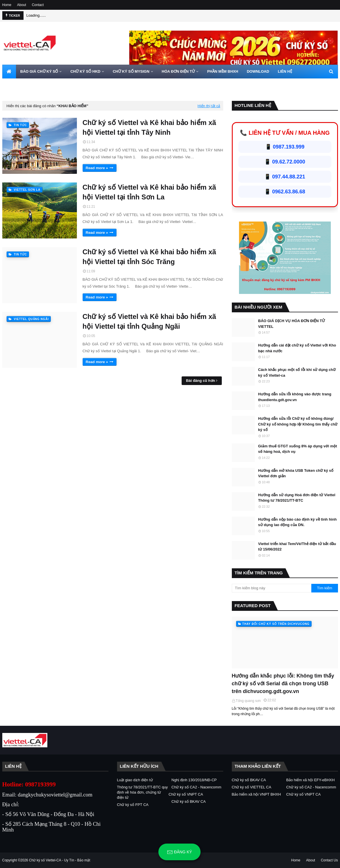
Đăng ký (179, 852)
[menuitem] (9, 72)
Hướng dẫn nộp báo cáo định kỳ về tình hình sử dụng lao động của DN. (298, 522)
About (22, 5)
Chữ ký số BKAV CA (189, 801)
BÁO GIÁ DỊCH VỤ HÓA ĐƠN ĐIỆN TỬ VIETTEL (292, 324)
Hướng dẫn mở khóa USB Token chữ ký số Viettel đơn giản (296, 473)
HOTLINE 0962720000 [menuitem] (26, 85)
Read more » (97, 168)
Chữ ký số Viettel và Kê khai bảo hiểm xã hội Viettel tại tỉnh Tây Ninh (149, 127)
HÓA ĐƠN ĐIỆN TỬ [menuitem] (178, 71)
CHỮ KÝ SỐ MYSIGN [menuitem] (131, 71)
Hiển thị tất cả (209, 106)
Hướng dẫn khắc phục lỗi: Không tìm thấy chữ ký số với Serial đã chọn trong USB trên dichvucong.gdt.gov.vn (283, 684)
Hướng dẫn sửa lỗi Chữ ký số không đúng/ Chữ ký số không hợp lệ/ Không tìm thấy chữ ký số (298, 424)
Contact (38, 5)
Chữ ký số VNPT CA (186, 794)
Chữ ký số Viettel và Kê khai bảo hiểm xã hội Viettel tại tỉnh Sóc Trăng (149, 257)
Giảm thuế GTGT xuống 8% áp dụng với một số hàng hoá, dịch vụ (298, 449)
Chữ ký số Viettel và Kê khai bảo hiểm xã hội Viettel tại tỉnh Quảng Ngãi (149, 321)
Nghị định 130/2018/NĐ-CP (194, 780)
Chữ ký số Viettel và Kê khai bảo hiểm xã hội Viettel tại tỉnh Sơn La (149, 192)
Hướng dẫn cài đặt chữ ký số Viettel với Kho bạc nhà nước (297, 348)
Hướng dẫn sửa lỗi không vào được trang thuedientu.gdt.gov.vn (295, 397)
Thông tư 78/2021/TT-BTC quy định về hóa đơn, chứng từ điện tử (142, 792)
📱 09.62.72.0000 (285, 162)
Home (7, 5)
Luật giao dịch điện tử (135, 780)
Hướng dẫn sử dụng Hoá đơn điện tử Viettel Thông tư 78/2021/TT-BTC (297, 498)
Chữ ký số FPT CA (133, 805)
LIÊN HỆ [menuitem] (285, 71)
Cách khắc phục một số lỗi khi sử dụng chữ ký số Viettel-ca (297, 373)
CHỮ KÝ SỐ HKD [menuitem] (85, 71)
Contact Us (329, 860)
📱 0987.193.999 (285, 147)
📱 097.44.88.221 (285, 177)
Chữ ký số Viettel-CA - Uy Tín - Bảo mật (60, 860)
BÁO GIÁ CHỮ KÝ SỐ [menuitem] (39, 71)
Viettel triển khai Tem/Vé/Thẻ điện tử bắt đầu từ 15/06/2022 (297, 547)
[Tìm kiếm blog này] (272, 588)
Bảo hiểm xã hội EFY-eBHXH (311, 780)
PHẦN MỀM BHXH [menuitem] (223, 71)
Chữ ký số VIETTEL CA (252, 787)
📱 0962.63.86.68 (285, 192)
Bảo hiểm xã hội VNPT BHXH (256, 794)
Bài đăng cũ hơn (200, 381)
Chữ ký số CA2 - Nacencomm (197, 787)
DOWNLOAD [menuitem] (258, 71)
